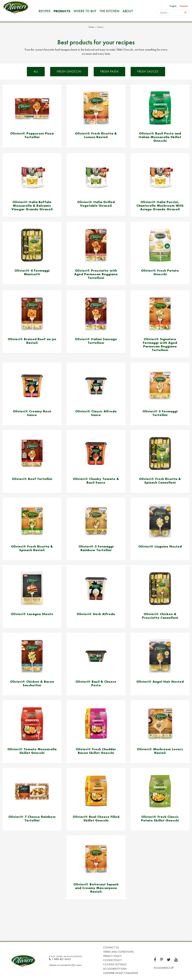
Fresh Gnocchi (69, 71)
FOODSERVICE (164, 968)
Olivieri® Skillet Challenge (121, 973)
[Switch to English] (173, 6)
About (128, 11)
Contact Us (111, 947)
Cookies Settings (115, 964)
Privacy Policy (112, 956)
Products (62, 11)
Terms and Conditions (118, 952)
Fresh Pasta (109, 71)
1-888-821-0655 (60, 959)
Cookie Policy (112, 960)
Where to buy (85, 11)
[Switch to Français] (184, 6)
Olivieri (91, 27)
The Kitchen (109, 11)
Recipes (44, 11)
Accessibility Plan (115, 969)
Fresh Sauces (148, 71)
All (36, 71)
